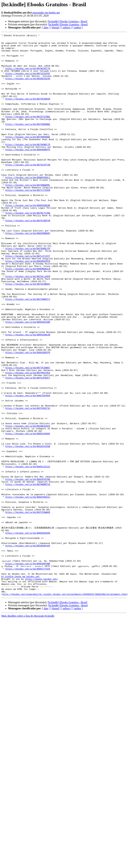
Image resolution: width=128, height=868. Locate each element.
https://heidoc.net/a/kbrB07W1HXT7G (28, 75)
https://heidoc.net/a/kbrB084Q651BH (28, 380)
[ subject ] (66, 27)
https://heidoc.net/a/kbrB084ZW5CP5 (28, 416)
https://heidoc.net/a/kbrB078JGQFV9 (28, 258)
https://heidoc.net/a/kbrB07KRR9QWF (28, 158)
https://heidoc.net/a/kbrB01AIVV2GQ (28, 529)
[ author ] (78, 27)
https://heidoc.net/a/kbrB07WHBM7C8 (28, 574)
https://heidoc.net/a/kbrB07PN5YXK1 (28, 441)
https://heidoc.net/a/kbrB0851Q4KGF (28, 514)
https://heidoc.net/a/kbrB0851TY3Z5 (28, 675)
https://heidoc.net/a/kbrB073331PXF (28, 81)
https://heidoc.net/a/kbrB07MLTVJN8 (28, 249)
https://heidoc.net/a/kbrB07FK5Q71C (28, 483)
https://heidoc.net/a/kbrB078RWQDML (28, 215)
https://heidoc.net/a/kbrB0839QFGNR (28, 669)
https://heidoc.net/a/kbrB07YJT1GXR (28, 221)
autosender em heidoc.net (46, 13)
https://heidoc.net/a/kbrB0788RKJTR (28, 291)
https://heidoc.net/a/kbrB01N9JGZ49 (28, 88)
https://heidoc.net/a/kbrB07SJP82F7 (28, 447)
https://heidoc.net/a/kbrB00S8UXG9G (28, 632)
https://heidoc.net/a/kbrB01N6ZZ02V (28, 505)
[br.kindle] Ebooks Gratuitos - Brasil (67, 21)
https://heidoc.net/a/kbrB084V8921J (28, 590)
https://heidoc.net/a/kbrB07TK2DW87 (28, 435)
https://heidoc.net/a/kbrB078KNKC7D (28, 167)
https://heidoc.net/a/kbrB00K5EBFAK (28, 240)
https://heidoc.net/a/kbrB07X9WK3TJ (28, 352)
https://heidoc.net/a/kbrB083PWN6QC (28, 273)
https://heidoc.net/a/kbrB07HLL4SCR (28, 325)
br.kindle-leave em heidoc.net (20, 685)
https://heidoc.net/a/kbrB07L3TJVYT (28, 301)
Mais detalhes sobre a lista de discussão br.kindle (28, 728)
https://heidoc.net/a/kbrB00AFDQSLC (28, 206)
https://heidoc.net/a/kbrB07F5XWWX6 (28, 608)
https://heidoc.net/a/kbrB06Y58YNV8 (28, 468)
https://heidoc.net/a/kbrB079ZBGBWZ (28, 142)
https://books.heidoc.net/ (42, 688)
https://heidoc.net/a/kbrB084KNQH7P (28, 173)
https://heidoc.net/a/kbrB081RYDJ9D (28, 568)
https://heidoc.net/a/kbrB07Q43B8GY (28, 334)
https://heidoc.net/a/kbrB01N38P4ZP (28, 648)
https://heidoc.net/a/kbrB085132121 (28, 553)
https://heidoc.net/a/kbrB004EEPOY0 (28, 307)
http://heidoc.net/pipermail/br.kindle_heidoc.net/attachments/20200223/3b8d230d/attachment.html (65, 706)
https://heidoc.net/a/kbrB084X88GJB (28, 395)
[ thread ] (56, 27)
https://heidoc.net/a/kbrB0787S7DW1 (28, 133)
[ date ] (46, 27)
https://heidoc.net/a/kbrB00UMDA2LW (28, 316)
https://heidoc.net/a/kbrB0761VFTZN (28, 191)
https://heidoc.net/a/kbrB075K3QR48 (28, 112)
